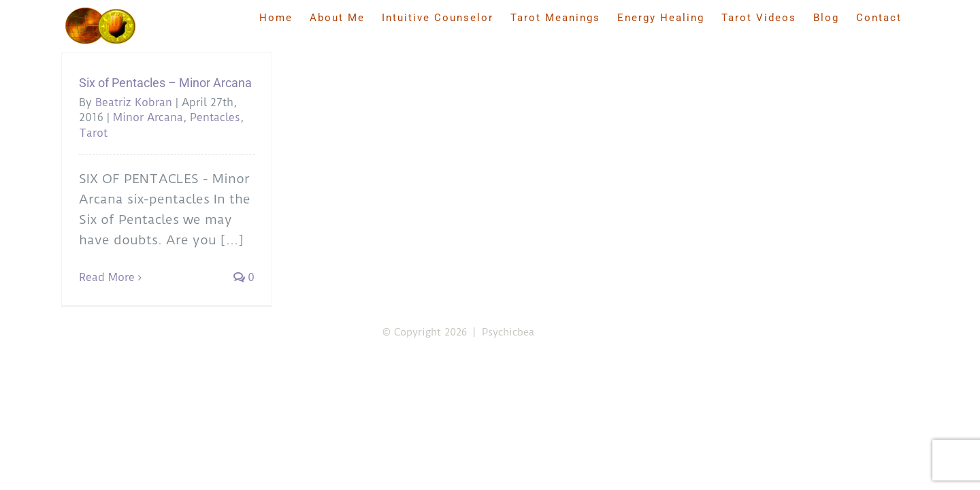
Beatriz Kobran (134, 102)
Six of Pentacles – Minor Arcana (165, 83)
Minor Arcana (148, 117)
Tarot (93, 133)
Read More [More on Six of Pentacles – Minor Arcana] (107, 277)
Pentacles (215, 117)
